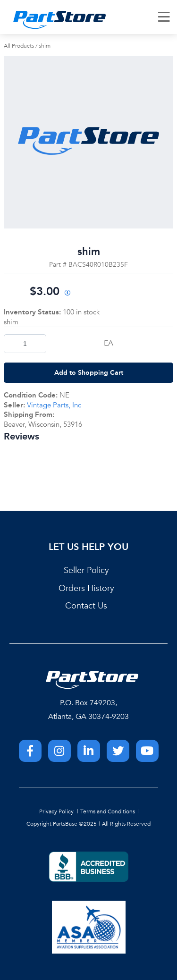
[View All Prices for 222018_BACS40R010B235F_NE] (67, 293)
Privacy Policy (56, 811)
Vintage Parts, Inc (54, 405)
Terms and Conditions (108, 811)
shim (45, 46)
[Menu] (164, 17)
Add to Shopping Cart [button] (89, 372)
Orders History (86, 588)
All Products (19, 46)
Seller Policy (86, 570)
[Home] (59, 20)
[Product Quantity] (25, 344)
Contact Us (86, 606)
